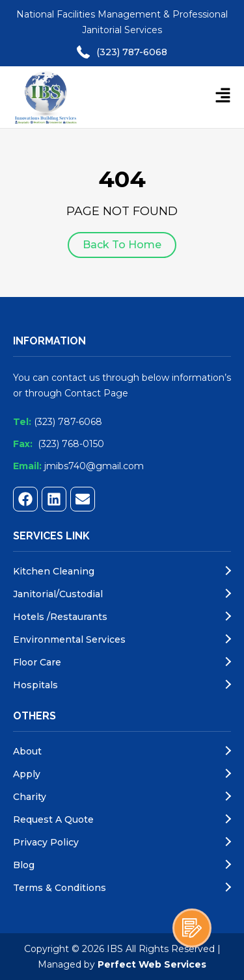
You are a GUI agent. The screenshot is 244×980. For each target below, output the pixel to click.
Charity (30, 797)
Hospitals (35, 685)
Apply (27, 774)
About (27, 751)
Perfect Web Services (152, 964)
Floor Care (37, 662)
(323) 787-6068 (132, 52)
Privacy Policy (46, 842)
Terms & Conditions (60, 888)
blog (24, 865)
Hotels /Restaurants (60, 617)
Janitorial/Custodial (58, 594)
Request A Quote (53, 819)
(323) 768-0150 (71, 444)
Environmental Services (69, 639)
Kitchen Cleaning (54, 571)
